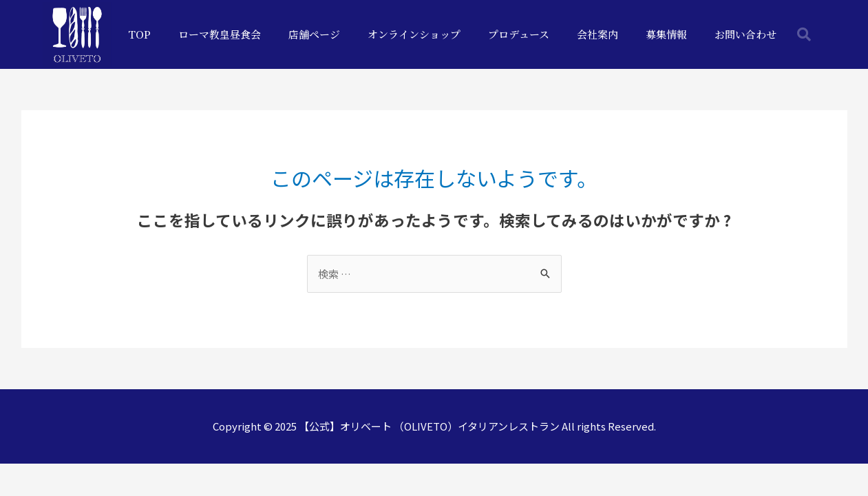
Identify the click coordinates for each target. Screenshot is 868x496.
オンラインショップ (414, 34)
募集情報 (666, 34)
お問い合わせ (745, 34)
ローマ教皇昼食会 (220, 34)
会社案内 (597, 34)
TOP (139, 34)
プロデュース (519, 34)
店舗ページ (314, 34)
